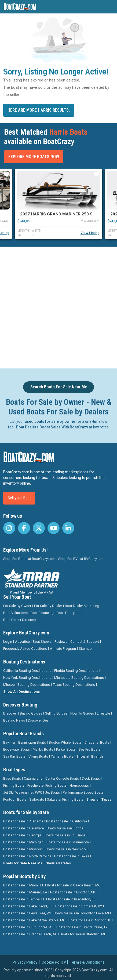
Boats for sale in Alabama (23, 821)
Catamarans (33, 778)
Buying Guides (31, 713)
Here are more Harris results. (39, 110)
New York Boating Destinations (27, 678)
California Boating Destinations (27, 671)
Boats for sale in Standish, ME (83, 934)
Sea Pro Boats (89, 749)
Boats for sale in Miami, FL (24, 885)
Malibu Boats (43, 749)
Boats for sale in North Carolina (27, 856)
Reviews (61, 642)
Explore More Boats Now (34, 157)
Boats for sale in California (67, 821)
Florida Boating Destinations (76, 671)
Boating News (14, 720)
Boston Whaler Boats (65, 742)
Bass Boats (12, 778)
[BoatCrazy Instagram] (9, 528)
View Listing (90, 233)
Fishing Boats (14, 785)
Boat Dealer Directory (20, 620)
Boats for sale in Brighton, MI (72, 892)
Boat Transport (68, 613)
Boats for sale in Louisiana (65, 835)
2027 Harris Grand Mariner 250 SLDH (60, 214)
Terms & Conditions (87, 962)
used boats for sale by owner (50, 421)
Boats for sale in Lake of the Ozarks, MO (34, 920)
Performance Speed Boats (83, 792)
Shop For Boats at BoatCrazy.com (29, 559)
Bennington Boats (32, 742)
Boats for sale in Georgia (22, 835)
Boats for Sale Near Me (23, 863)
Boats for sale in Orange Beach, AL (30, 934)
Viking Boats (38, 756)
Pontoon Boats (15, 799)
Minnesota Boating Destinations (79, 678)
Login (8, 642)
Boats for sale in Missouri (23, 849)
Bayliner (9, 742)
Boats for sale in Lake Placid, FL (28, 906)
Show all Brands (90, 756)
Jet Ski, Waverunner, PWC (23, 792)
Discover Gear (39, 720)
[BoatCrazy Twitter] (39, 528)
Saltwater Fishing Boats (65, 799)
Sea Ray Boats (14, 756)
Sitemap (85, 649)
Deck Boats (91, 778)
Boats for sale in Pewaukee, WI (27, 913)
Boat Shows (42, 642)
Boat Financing (42, 613)
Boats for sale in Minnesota (68, 842)
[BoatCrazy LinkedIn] (68, 528)
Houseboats (79, 785)
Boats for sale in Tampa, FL (24, 899)
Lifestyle (103, 713)
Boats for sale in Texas (72, 856)
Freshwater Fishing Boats (47, 785)
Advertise (22, 642)
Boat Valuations (15, 613)
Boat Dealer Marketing (82, 606)
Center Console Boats (62, 778)
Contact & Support (85, 642)
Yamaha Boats (62, 756)
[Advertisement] (58, 307)
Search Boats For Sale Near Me (59, 387)
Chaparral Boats (97, 742)
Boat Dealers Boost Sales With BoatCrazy (52, 427)
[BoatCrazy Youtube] (54, 528)
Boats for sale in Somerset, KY (79, 906)
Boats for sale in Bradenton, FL (72, 899)
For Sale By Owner (17, 606)
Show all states (58, 863)
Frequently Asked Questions (25, 649)
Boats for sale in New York (66, 849)
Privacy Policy (25, 962)
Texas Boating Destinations (74, 685)
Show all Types (99, 799)
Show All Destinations (21, 692)
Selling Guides (56, 713)
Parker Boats (66, 749)
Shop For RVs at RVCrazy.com (81, 559)
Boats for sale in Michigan (23, 842)
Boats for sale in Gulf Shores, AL (28, 927)
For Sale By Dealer (48, 606)
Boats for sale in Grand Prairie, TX (82, 927)
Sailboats (37, 799)
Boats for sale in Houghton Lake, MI (81, 913)
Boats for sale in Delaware (23, 828)
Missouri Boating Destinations (27, 685)
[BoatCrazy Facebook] (24, 528)
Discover (10, 713)
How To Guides (82, 713)
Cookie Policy (54, 962)
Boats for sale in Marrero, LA (25, 892)
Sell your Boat (19, 498)
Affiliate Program (63, 649)
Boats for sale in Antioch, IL (90, 920)
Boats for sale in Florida (65, 828)
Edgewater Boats (17, 749)
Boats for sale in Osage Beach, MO (74, 885)
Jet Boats (52, 792)
